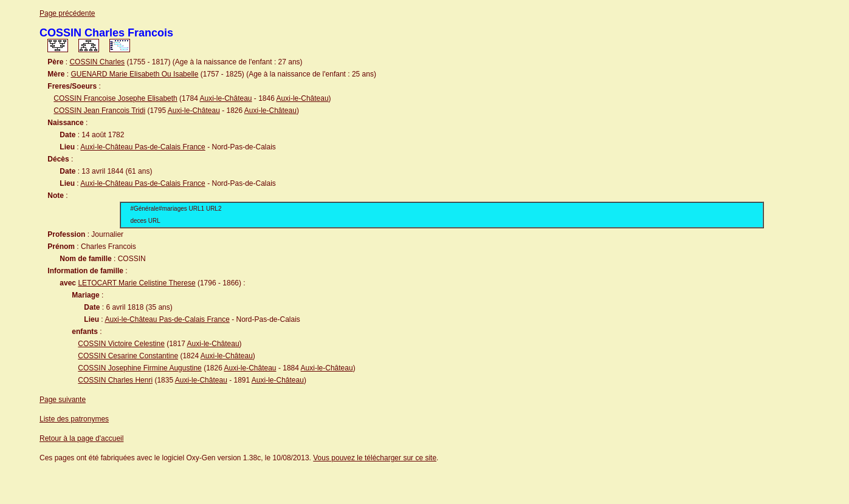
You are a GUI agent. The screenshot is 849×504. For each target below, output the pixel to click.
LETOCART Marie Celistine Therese (136, 283)
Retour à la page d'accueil (81, 438)
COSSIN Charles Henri (115, 380)
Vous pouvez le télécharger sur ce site (375, 458)
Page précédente (67, 13)
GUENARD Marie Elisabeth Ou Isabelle (134, 74)
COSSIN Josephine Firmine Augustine (139, 368)
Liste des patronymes (74, 419)
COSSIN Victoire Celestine (121, 344)
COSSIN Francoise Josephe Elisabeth (115, 98)
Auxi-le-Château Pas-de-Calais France (143, 147)
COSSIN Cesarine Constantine (128, 356)
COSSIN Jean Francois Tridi (99, 111)
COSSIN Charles (97, 62)
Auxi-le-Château (225, 98)
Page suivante (63, 400)
